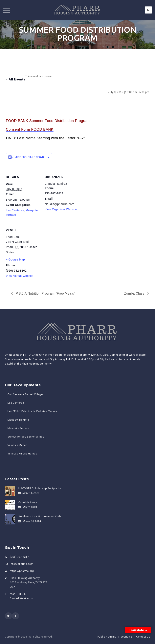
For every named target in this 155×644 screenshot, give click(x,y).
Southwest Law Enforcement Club (40, 516)
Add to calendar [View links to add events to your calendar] (30, 157)
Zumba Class (135, 293)
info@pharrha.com (22, 564)
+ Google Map (15, 259)
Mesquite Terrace (18, 428)
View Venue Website (20, 276)
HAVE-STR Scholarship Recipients (40, 488)
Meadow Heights (18, 420)
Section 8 (126, 637)
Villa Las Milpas (17, 445)
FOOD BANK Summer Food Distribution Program (48, 121)
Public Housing (107, 637)
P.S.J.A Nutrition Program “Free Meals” (45, 293)
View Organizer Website (61, 209)
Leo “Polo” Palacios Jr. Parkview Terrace (32, 411)
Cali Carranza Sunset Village (25, 394)
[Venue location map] (66, 249)
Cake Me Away (28, 502)
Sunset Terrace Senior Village (26, 437)
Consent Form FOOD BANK (30, 129)
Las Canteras (15, 210)
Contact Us (143, 637)
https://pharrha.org (22, 571)
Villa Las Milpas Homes (22, 454)
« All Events (16, 79)
